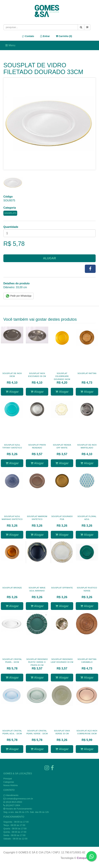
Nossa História (11, 785)
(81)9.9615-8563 (14, 802)
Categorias (9, 782)
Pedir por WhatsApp (18, 296)
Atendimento (11, 795)
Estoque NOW (85, 858)
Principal (8, 779)
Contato (28, 36)
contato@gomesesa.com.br (20, 799)
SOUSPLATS (10, 213)
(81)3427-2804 (13, 805)
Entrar (45, 36)
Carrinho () (64, 36)
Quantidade (11, 227)
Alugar (49, 258)
